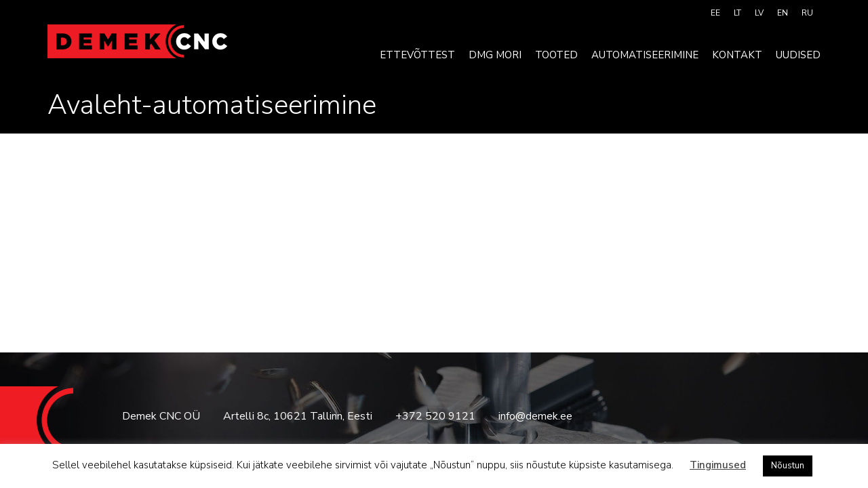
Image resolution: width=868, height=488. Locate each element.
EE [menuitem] (715, 13)
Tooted (556, 55)
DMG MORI (495, 55)
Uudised (798, 55)
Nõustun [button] (788, 466)
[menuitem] (715, 13)
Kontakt (737, 55)
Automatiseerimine (645, 55)
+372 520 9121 (435, 416)
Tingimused (718, 465)
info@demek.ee (535, 416)
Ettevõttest (417, 55)
